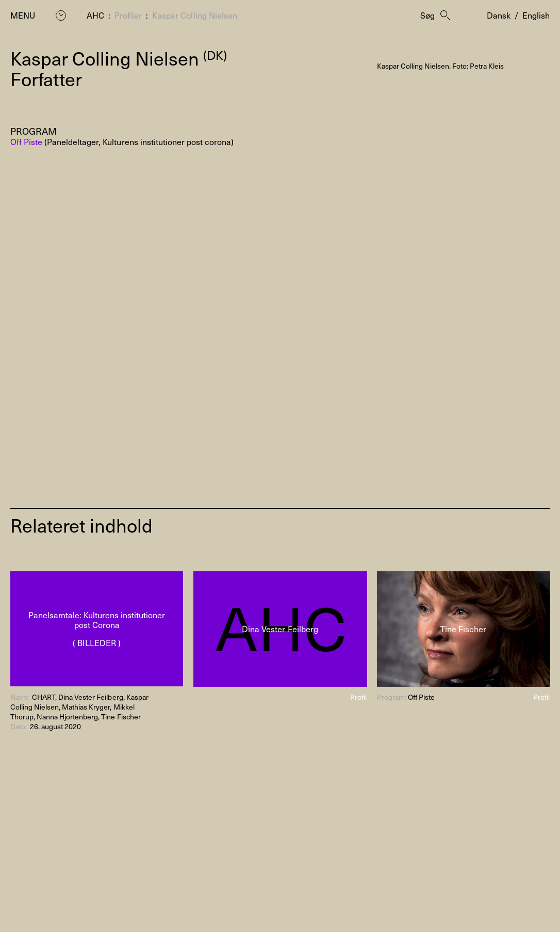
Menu (23, 15)
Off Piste (26, 141)
